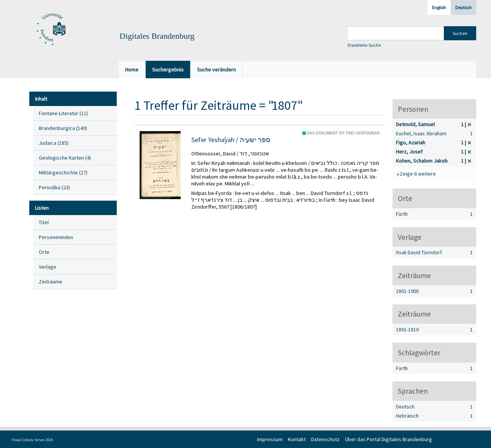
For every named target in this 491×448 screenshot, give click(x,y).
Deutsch (463, 7)
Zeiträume (51, 282)
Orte (44, 252)
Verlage (48, 267)
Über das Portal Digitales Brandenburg (389, 439)
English (439, 7)
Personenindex (56, 237)
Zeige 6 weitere (418, 174)
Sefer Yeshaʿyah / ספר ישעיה (231, 140)
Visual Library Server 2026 (32, 440)
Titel (44, 222)
